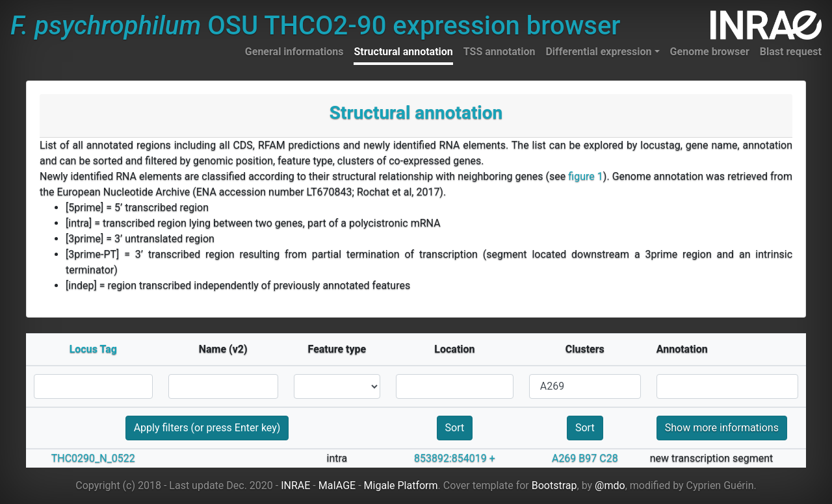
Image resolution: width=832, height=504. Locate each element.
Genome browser (710, 52)
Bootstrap (554, 485)
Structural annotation (403, 52)
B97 (588, 458)
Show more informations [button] (722, 428)
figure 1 (585, 176)
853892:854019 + (455, 458)
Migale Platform (401, 485)
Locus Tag (93, 349)
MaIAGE (337, 485)
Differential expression (598, 52)
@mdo (610, 485)
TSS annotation (500, 52)
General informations (294, 52)
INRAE (295, 485)
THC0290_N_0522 (93, 458)
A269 (564, 458)
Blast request (791, 52)
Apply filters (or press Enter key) (207, 428)
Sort (455, 428)
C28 (608, 458)
